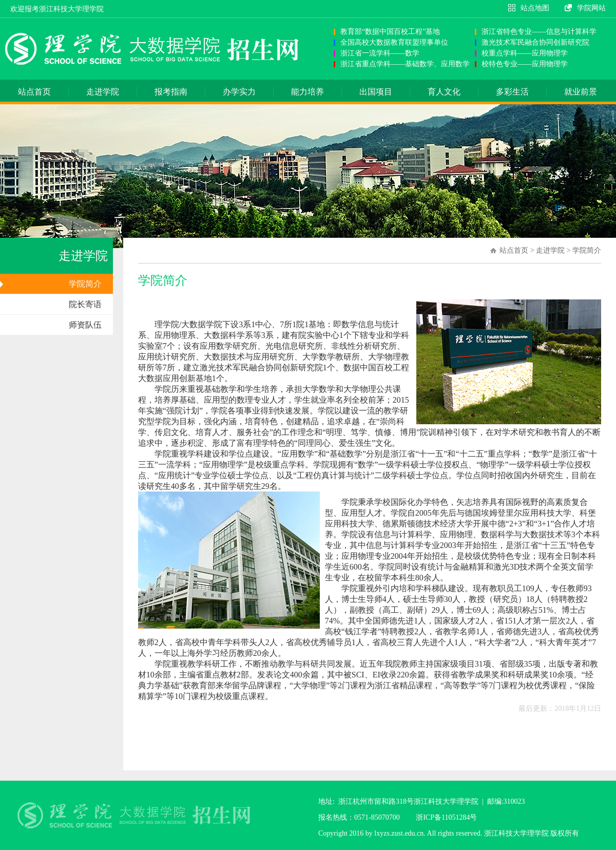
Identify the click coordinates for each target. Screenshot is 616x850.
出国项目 (376, 92)
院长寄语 (85, 304)
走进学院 (103, 92)
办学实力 (239, 92)
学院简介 (85, 284)
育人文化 (444, 92)
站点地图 (535, 8)
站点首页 (34, 92)
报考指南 (171, 92)
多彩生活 (512, 92)
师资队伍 (85, 325)
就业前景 (581, 92)
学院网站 (591, 8)
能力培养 (307, 92)
